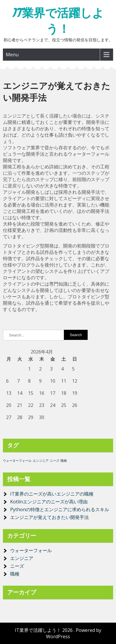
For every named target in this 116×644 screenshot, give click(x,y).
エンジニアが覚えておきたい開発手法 (49, 517)
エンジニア (22, 558)
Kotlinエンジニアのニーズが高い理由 (49, 502)
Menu (12, 55)
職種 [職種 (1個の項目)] (64, 461)
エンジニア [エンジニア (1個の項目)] (41, 461)
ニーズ (17, 566)
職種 (15, 574)
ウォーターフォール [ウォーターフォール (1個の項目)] (17, 461)
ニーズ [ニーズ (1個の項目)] (55, 461)
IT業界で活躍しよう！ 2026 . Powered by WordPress (58, 633)
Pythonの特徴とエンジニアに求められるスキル (60, 509)
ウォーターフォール (31, 550)
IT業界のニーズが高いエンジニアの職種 (52, 494)
